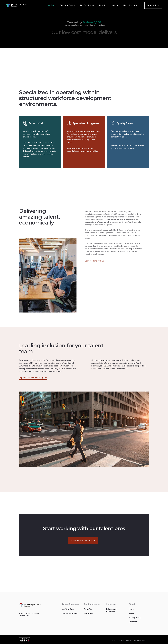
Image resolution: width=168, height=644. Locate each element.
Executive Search (70, 615)
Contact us (133, 624)
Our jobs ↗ (89, 615)
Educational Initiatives (112, 612)
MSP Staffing (68, 611)
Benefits (88, 611)
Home (131, 611)
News (131, 615)
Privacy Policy (135, 620)
